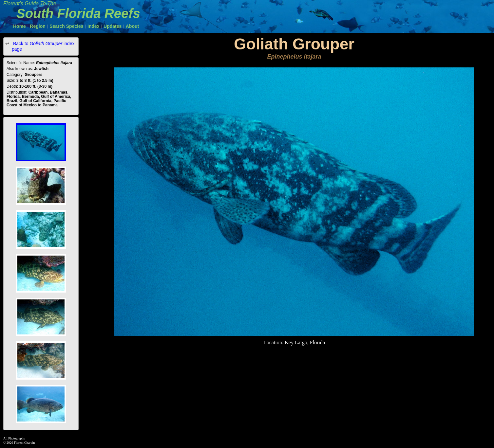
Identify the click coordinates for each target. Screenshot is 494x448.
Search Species (66, 26)
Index (94, 26)
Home (19, 26)
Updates (113, 26)
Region (38, 26)
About (132, 26)
